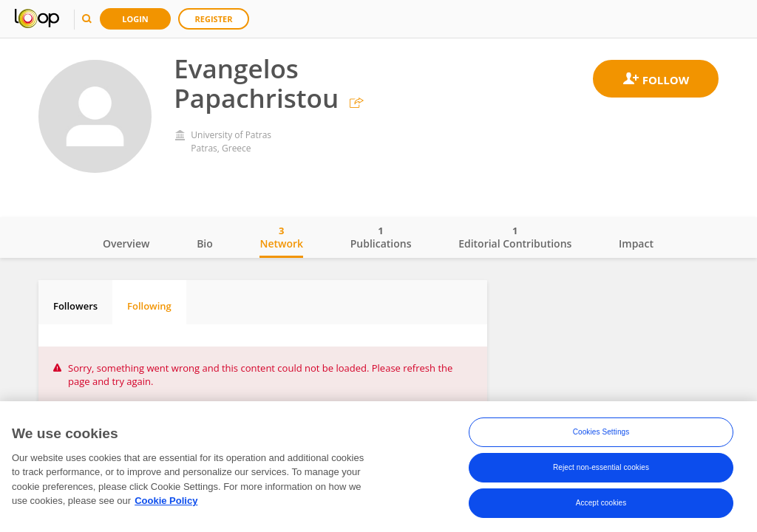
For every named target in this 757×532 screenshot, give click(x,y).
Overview (126, 243)
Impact (636, 243)
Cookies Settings (601, 434)
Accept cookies (601, 505)
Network (281, 237)
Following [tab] (149, 306)
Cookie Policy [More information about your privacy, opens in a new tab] (166, 503)
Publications (381, 237)
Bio (205, 243)
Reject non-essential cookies (601, 470)
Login (135, 19)
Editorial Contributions (515, 237)
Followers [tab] (75, 306)
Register (214, 19)
